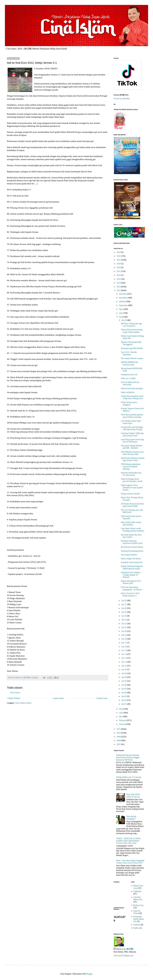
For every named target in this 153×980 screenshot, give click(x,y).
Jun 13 (124, 658)
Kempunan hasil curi (129, 375)
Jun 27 (124, 604)
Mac (121, 716)
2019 (119, 264)
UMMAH (137, 891)
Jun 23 (124, 620)
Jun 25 (124, 612)
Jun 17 (124, 643)
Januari (122, 724)
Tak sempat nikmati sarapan (132, 358)
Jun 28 (124, 600)
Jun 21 (124, 627)
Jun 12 (124, 662)
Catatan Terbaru (14, 698)
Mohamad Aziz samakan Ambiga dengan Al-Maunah (131, 575)
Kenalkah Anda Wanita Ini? (132, 562)
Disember (123, 294)
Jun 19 (124, 635)
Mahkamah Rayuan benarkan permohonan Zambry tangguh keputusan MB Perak (128, 757)
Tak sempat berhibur (129, 555)
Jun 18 (124, 639)
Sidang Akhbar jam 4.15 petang (129, 777)
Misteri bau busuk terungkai (132, 388)
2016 (119, 275)
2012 (119, 290)
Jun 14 (124, 654)
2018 (119, 267)
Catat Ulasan (15, 693)
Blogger (89, 974)
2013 (119, 287)
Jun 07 (124, 681)
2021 (119, 260)
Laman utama (58, 698)
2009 (119, 737)
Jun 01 (124, 704)
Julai (121, 313)
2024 (119, 252)
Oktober (122, 301)
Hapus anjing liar (128, 392)
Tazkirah (137, 925)
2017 (119, 271)
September (123, 305)
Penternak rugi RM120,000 (132, 348)
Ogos (121, 309)
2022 (119, 256)
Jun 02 (124, 700)
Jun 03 (124, 696)
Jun (121, 317)
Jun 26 (124, 608)
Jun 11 (124, 666)
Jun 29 (124, 320)
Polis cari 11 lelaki (128, 378)
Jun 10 (124, 670)
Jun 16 (124, 647)
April (121, 713)
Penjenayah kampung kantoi (132, 551)
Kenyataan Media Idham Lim (139, 919)
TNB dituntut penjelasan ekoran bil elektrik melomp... (131, 466)
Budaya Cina (139, 905)
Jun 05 (124, 689)
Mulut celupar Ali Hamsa (131, 559)
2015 (119, 279)
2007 (119, 744)
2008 (119, 740)
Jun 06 (124, 685)
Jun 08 (124, 677)
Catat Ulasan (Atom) (23, 703)
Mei (121, 709)
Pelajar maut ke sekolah (130, 494)
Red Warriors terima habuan (132, 547)
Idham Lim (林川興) (125, 949)
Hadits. (136, 928)
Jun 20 (124, 631)
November (123, 298)
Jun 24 (124, 616)
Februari (123, 720)
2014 (119, 283)
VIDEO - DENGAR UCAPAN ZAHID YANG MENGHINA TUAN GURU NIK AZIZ (128, 841)
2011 (119, 729)
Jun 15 (124, 650)
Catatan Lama (102, 698)
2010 (119, 733)
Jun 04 (124, 693)
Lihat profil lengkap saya (123, 955)
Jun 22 (124, 624)
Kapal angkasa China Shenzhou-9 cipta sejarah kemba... (132, 487)
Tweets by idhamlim (122, 99)
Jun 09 (124, 673)
